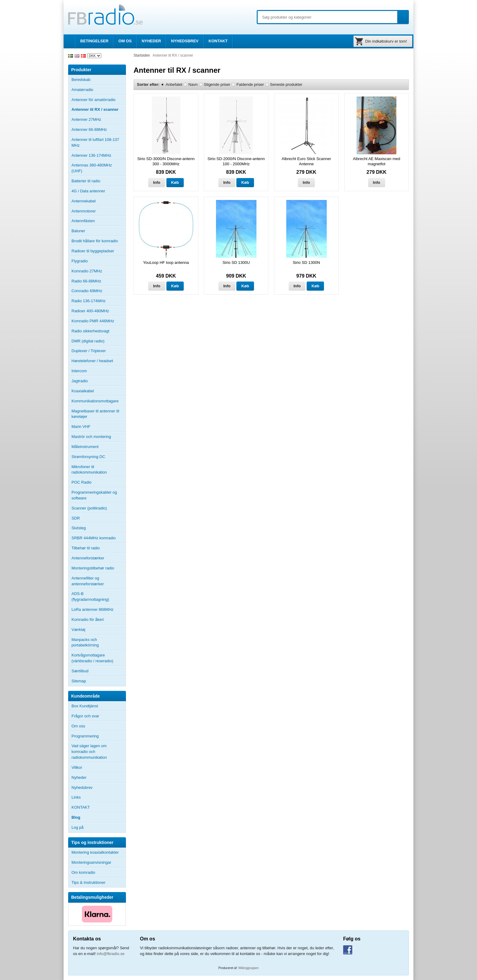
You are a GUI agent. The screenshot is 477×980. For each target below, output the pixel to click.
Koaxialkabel (83, 391)
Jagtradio (80, 381)
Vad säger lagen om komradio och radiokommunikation (89, 752)
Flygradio (80, 261)
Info (157, 182)
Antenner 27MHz (99, 120)
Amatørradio (99, 90)
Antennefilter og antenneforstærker (88, 581)
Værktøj (78, 630)
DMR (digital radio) (88, 341)
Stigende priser (217, 84)
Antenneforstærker (88, 558)
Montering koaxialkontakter (95, 852)
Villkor (77, 767)
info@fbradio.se (111, 954)
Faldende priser (250, 84)
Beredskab (81, 80)
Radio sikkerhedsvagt (90, 331)
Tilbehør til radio (99, 548)
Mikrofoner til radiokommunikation (89, 470)
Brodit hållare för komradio (95, 241)
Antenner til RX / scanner (95, 109)
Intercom (79, 371)
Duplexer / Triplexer (89, 351)
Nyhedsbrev (82, 787)
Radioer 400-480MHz (90, 311)
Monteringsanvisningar (91, 862)
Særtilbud (80, 671)
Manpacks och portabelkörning (85, 642)
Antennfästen (99, 221)
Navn (193, 84)
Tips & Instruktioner (89, 882)
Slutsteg (79, 528)
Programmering (85, 736)
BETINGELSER (94, 41)
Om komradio (83, 872)
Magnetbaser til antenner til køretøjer (95, 414)
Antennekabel (84, 201)
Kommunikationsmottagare (95, 401)
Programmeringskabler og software (94, 495)
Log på (78, 827)
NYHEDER (151, 41)
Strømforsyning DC (88, 457)
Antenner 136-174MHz (99, 156)
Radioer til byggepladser (93, 251)
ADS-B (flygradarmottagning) (90, 597)
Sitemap (79, 681)
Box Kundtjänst (85, 706)
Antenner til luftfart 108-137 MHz (95, 142)
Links (76, 797)
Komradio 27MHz (87, 271)
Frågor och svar (85, 716)
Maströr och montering (91, 437)
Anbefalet (174, 84)
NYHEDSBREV (185, 41)
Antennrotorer (84, 211)
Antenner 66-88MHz (99, 130)
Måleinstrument (85, 447)
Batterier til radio (86, 181)
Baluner (78, 231)
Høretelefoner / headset (92, 361)
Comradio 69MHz (87, 291)
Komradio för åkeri (88, 619)
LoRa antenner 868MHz (92, 609)
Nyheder (79, 777)
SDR (76, 518)
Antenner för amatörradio (99, 100)
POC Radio (82, 482)
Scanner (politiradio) (89, 508)
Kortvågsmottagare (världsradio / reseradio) (92, 658)
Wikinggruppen (248, 968)
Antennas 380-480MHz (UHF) (99, 168)
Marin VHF (81, 427)
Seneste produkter (286, 84)
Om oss (78, 726)
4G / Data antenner (88, 191)
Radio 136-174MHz (89, 301)
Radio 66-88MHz (86, 281)
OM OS (125, 41)
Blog (76, 817)
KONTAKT (218, 41)
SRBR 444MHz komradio (94, 538)
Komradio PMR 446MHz (93, 321)
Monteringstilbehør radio (93, 568)
